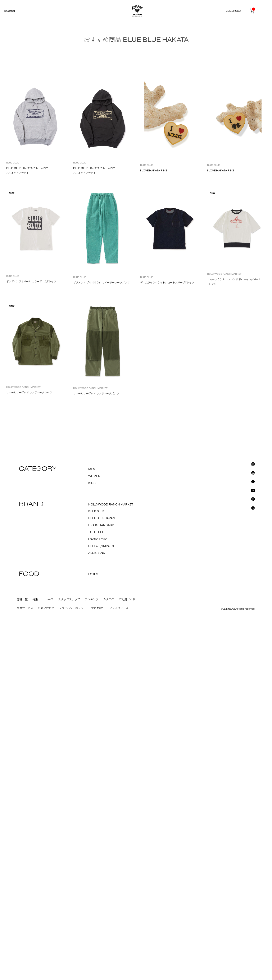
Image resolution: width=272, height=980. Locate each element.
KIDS (92, 452)
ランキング (92, 568)
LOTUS (93, 543)
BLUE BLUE (96, 480)
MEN (92, 438)
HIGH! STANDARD (101, 494)
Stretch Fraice (98, 508)
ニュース (48, 568)
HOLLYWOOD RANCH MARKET (111, 473)
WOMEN (94, 445)
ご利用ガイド (127, 568)
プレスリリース (119, 577)
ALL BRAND (97, 522)
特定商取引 (98, 577)
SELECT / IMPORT (101, 515)
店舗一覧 (22, 568)
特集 (35, 568)
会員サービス (25, 577)
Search (10, 11)
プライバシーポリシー (73, 577)
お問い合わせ (46, 577)
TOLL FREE (96, 501)
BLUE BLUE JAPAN (102, 487)
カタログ (109, 568)
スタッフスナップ (69, 568)
